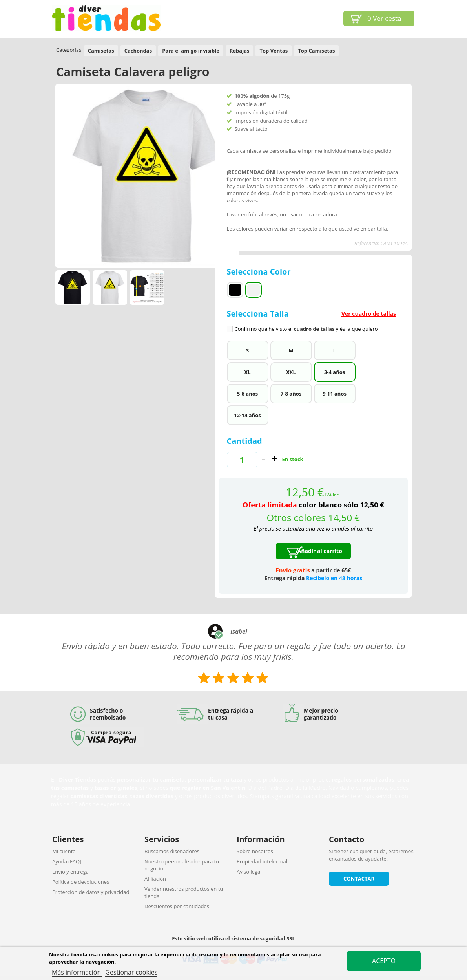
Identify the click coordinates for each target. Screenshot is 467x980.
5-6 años (247, 394)
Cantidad (244, 441)
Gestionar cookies (131, 972)
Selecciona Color (260, 272)
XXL (291, 372)
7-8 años (291, 394)
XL (248, 372)
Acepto (384, 961)
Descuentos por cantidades (177, 906)
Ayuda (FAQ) (67, 861)
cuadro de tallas (314, 329)
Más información (77, 972)
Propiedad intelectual (262, 861)
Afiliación (155, 879)
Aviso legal (249, 872)
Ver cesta (384, 18)
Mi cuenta (64, 851)
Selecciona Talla (313, 320)
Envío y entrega (70, 872)
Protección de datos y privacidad (91, 892)
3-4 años (335, 372)
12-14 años (247, 415)
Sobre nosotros (255, 851)
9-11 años (335, 394)
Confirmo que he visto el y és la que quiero (306, 329)
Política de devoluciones (81, 882)
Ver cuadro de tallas (369, 314)
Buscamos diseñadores (172, 851)
